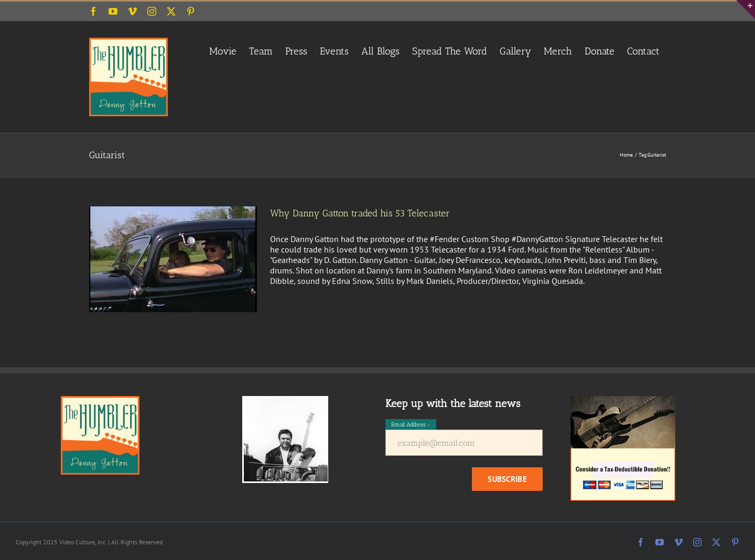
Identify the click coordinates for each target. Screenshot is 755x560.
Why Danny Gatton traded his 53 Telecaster (360, 213)
